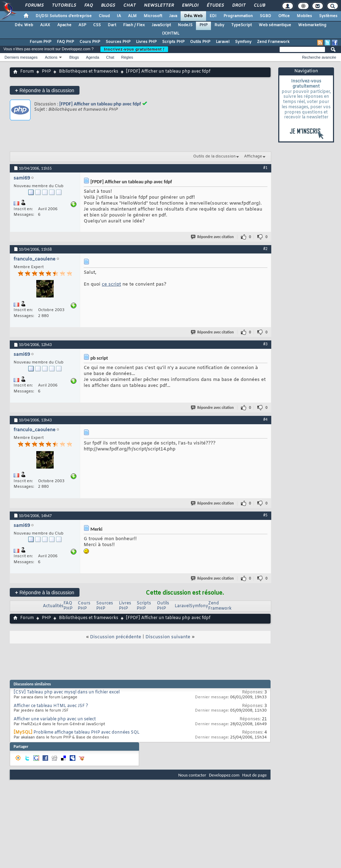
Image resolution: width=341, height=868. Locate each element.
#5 (265, 515)
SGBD (266, 16)
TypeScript (241, 25)
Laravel (223, 42)
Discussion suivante (168, 637)
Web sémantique (275, 25)
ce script (111, 284)
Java (173, 16)
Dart (112, 25)
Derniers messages (21, 57)
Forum (27, 72)
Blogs (108, 6)
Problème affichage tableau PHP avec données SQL (86, 733)
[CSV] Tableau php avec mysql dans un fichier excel (67, 692)
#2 (265, 249)
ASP (82, 25)
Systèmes (328, 16)
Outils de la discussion (214, 156)
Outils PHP (200, 42)
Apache (64, 25)
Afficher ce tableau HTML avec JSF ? (51, 706)
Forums (34, 6)
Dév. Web (193, 16)
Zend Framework (273, 42)
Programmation (238, 16)
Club (259, 6)
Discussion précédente (116, 637)
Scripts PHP (173, 42)
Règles (127, 57)
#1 (265, 168)
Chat (129, 6)
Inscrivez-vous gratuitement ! (134, 49)
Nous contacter (192, 775)
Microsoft (153, 16)
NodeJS (185, 25)
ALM (132, 16)
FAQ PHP (65, 42)
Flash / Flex (134, 25)
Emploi (190, 6)
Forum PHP (40, 42)
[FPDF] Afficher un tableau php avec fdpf (100, 104)
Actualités (53, 606)
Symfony (243, 42)
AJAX (45, 25)
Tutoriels (64, 6)
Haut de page (255, 775)
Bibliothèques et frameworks (89, 72)
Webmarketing (312, 25)
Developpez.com (224, 775)
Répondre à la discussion (45, 90)
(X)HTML (171, 34)
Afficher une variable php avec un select (55, 719)
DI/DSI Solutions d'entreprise (64, 16)
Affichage (253, 156)
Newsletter (158, 6)
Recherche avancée (319, 57)
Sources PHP (118, 42)
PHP (203, 25)
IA (119, 16)
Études (215, 6)
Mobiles (304, 16)
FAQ (88, 6)
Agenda (92, 57)
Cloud (104, 16)
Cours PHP (90, 42)
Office (284, 16)
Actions (51, 57)
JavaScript (161, 25)
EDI (213, 16)
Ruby (219, 25)
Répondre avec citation (213, 237)
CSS (97, 25)
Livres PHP (146, 42)
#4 (265, 419)
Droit (238, 6)
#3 (265, 344)
